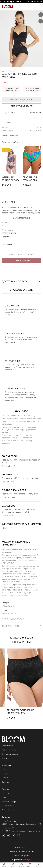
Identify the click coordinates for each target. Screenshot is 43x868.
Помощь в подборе (9, 802)
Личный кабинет (8, 746)
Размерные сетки (8, 810)
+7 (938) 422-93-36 (9, 828)
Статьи (4, 758)
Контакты (5, 778)
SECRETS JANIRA (35, 131)
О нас (4, 769)
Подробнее (7, 237)
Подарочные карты (9, 750)
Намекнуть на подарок (21, 106)
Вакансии (5, 782)
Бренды (5, 774)
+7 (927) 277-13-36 (9, 821)
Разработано (22, 860)
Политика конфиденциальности (21, 851)
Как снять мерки (8, 806)
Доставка (5, 793)
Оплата (5, 797)
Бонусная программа (10, 754)
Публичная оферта (21, 856)
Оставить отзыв (21, 260)
